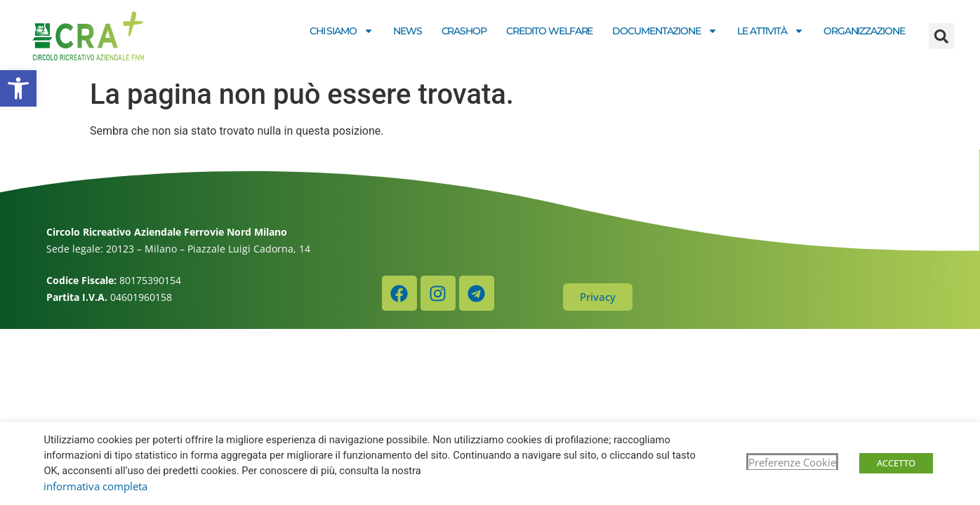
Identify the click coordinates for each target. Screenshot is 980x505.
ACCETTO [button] (896, 463)
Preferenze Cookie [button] (792, 462)
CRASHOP (464, 31)
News (408, 31)
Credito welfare (550, 31)
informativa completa (95, 486)
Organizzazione (864, 31)
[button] (18, 88)
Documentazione (665, 31)
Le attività (770, 31)
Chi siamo (342, 31)
